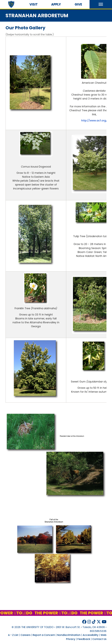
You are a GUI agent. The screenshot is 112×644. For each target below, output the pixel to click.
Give (78, 4)
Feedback (84, 639)
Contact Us (99, 639)
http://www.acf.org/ (94, 121)
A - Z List (13, 635)
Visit (34, 4)
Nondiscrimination (69, 635)
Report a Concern (44, 635)
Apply (56, 4)
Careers (26, 635)
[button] (101, 4)
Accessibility (91, 635)
